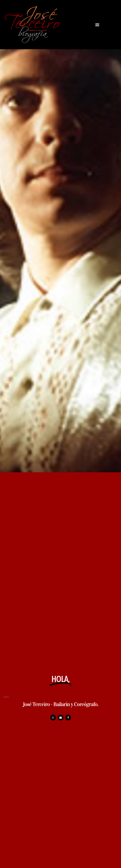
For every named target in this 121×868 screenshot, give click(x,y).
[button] (97, 25)
